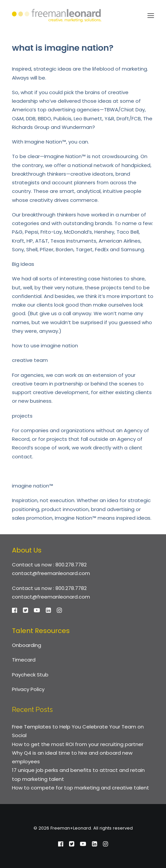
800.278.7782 (71, 565)
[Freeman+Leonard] (57, 16)
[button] (151, 16)
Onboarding (27, 645)
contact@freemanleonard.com (51, 573)
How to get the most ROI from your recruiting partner (78, 744)
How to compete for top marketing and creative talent (81, 788)
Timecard (24, 660)
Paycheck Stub (30, 675)
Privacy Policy (28, 689)
